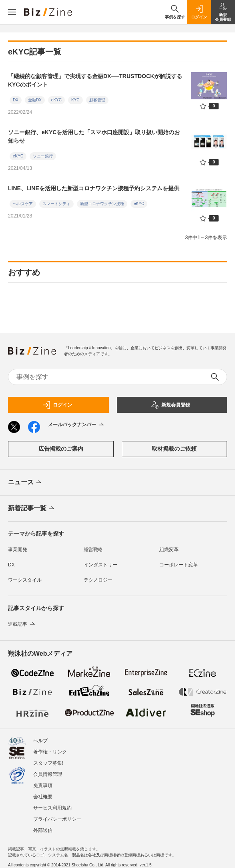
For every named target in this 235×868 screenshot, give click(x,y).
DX (16, 100)
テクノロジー (98, 580)
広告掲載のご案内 (61, 449)
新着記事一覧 (32, 509)
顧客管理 (97, 100)
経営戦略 (93, 550)
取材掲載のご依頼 (174, 449)
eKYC (56, 100)
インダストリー (100, 565)
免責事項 (43, 785)
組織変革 (169, 550)
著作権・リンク (50, 752)
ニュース (25, 483)
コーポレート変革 (179, 565)
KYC (75, 100)
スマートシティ (56, 204)
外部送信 (43, 830)
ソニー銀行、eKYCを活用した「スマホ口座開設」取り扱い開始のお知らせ (94, 136)
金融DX (35, 100)
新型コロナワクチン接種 (102, 204)
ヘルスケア (23, 204)
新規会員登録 (171, 405)
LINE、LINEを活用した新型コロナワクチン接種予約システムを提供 (94, 188)
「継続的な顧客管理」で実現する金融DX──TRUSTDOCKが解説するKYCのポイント (95, 80)
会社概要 (43, 797)
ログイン (57, 405)
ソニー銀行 (43, 156)
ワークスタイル (25, 580)
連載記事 (22, 624)
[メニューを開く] (12, 12)
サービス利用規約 (52, 808)
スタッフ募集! (48, 763)
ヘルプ (40, 741)
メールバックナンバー (77, 425)
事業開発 (18, 550)
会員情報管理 (48, 774)
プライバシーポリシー (57, 819)
